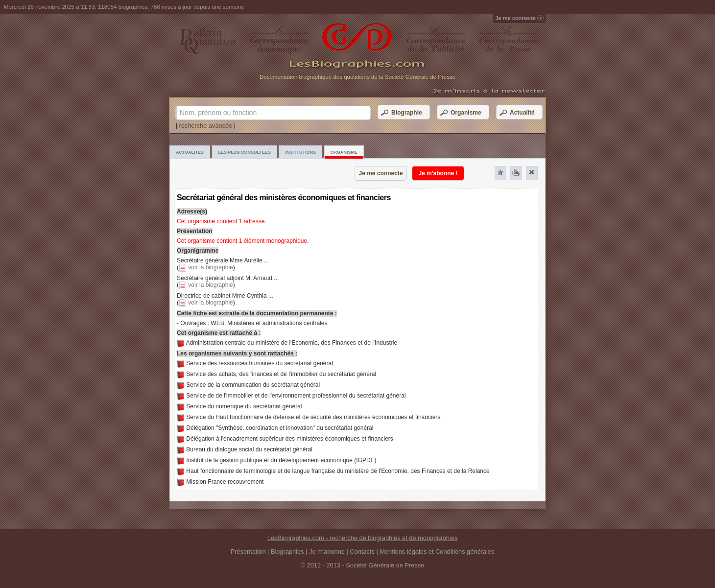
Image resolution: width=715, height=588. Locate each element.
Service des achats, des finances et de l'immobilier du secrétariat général (281, 374)
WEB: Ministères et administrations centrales (269, 323)
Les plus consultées (245, 152)
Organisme (344, 152)
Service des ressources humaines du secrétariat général (259, 363)
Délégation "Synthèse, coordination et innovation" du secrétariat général (280, 428)
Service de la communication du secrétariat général (253, 385)
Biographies (287, 552)
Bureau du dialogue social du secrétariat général (249, 449)
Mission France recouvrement (225, 482)
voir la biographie (210, 267)
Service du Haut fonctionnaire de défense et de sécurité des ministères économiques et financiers (313, 417)
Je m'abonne (327, 552)
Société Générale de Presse (385, 565)
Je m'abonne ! (438, 173)
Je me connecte (381, 173)
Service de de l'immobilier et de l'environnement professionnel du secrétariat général (296, 396)
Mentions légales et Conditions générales (437, 552)
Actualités (190, 152)
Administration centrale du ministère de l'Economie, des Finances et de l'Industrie (292, 343)
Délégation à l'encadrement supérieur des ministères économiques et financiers (290, 439)
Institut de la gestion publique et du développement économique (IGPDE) (281, 460)
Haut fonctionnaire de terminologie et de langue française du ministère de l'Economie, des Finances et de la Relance (338, 471)
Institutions (300, 152)
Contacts (362, 552)
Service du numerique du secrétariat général (244, 406)
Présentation (248, 552)
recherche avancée (205, 126)
